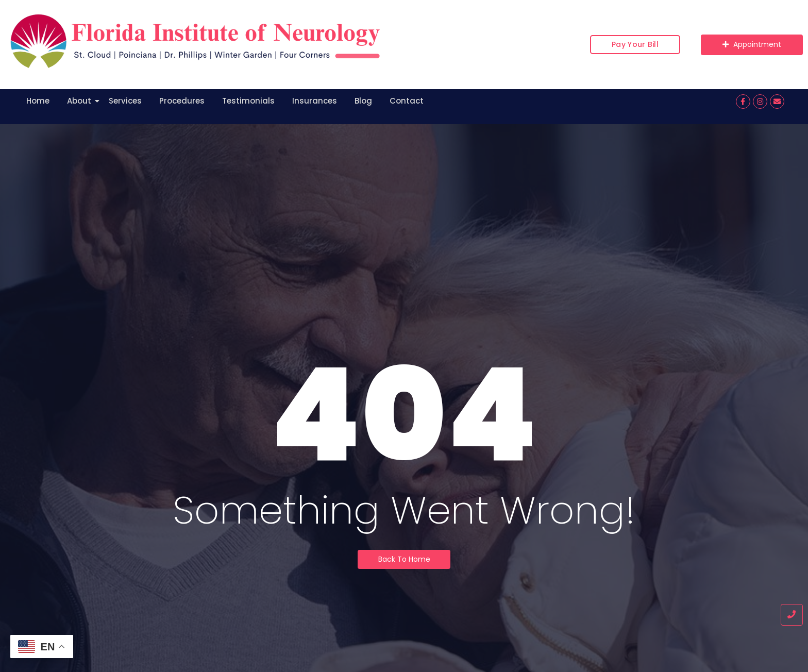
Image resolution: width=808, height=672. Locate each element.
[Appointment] (752, 45)
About (81, 101)
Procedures (182, 101)
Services (125, 101)
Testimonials (248, 101)
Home (38, 101)
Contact (407, 101)
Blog (363, 101)
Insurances (315, 101)
